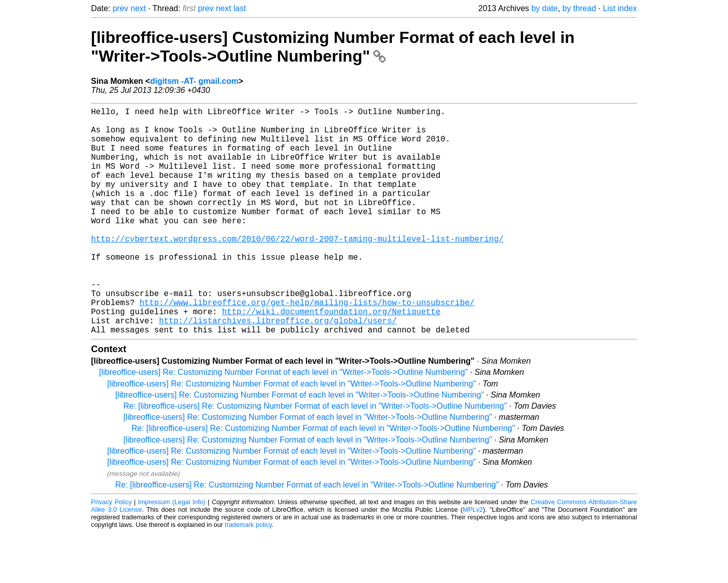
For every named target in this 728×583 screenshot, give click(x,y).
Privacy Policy (111, 552)
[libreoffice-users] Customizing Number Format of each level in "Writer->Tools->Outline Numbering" (333, 47)
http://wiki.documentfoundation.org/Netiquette (331, 358)
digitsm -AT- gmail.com (194, 81)
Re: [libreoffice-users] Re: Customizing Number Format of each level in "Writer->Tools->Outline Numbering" (315, 456)
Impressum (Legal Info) (172, 552)
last (240, 8)
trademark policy (248, 575)
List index (620, 8)
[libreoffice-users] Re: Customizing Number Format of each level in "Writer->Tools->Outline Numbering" (283, 423)
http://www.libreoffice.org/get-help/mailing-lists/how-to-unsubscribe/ (307, 347)
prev (121, 8)
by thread (579, 8)
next (138, 8)
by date (544, 8)
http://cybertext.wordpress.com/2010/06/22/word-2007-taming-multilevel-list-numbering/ (297, 269)
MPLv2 (473, 560)
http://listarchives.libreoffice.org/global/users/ (278, 369)
